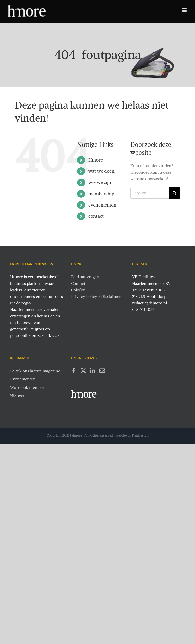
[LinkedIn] (93, 371)
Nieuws (17, 396)
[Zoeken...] (150, 193)
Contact (78, 283)
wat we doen (101, 171)
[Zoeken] (175, 193)
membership (101, 194)
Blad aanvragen (85, 277)
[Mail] (102, 371)
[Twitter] (83, 371)
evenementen (102, 205)
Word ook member (27, 387)
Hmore (96, 160)
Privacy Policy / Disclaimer (96, 296)
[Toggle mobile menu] (185, 10)
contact (96, 216)
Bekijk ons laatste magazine (35, 371)
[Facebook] (74, 371)
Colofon (78, 290)
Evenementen (23, 379)
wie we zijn (100, 182)
